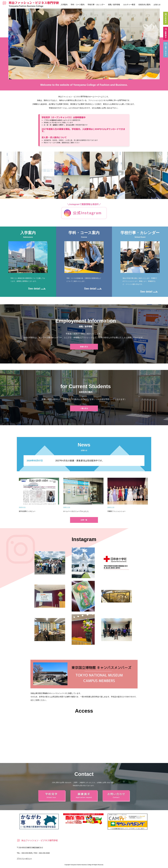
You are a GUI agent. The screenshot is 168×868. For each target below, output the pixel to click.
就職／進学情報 (114, 5)
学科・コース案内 (78, 5)
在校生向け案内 (144, 5)
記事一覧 (84, 520)
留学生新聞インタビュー (27, 511)
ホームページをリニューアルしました (76, 511)
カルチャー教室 (129, 5)
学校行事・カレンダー (96, 5)
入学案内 (64, 5)
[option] (84, 44)
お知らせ (157, 5)
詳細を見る (84, 347)
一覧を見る (84, 408)
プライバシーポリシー (24, 859)
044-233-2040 (44, 853)
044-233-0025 (27, 853)
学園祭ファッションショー (116, 511)
